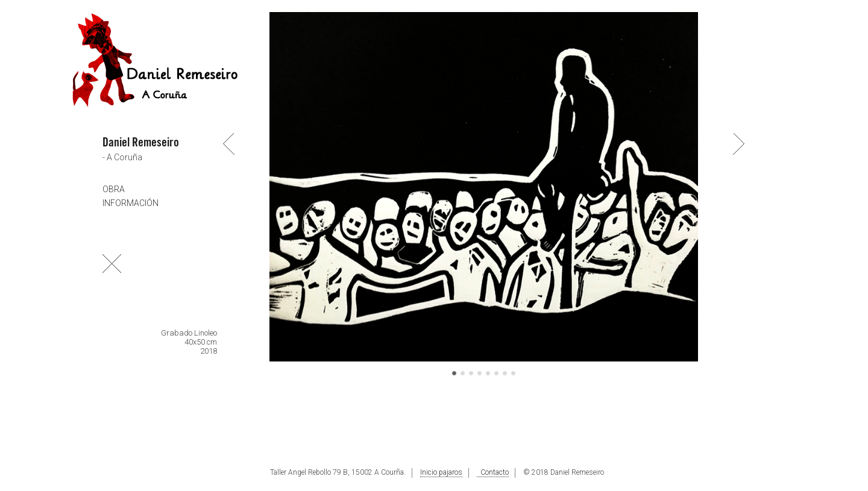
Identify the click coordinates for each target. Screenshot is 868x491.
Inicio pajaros (441, 472)
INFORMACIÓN (131, 203)
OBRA (114, 189)
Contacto (493, 472)
